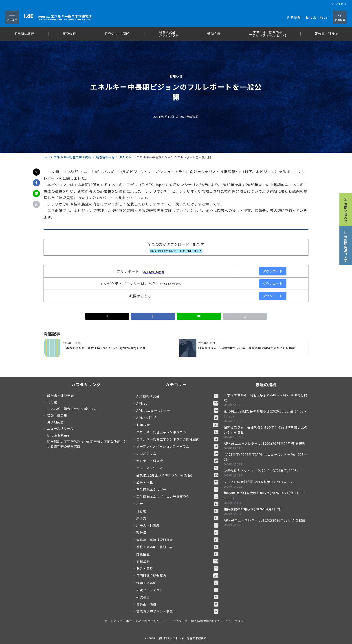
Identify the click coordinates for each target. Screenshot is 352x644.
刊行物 (177, 511)
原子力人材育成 (177, 525)
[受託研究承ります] (346, 244)
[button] (36, 204)
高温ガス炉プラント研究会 (177, 611)
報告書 (177, 533)
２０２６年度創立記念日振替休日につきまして (259, 482)
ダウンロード (273, 271)
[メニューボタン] (12, 17)
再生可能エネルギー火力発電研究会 (177, 497)
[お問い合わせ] (346, 208)
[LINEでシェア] (36, 194)
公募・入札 (177, 482)
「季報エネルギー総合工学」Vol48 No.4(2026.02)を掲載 (265, 398)
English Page (317, 17)
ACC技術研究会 (177, 396)
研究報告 (177, 597)
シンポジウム (177, 454)
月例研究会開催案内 (177, 576)
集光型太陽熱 (177, 604)
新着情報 (294, 17)
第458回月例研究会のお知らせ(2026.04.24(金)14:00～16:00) (265, 495)
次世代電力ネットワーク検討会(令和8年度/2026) (261, 471)
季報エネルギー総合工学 (177, 547)
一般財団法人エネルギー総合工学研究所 (181, 638)
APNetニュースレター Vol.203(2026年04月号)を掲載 (265, 443)
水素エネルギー (177, 583)
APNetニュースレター (177, 410)
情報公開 (177, 561)
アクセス (339, 4)
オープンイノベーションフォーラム (177, 446)
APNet (177, 403)
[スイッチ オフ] (340, 17)
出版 (177, 504)
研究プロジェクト (177, 590)
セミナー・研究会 (177, 461)
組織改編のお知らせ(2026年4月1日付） (254, 509)
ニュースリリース (177, 468)
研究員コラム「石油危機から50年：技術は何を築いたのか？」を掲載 (266, 430)
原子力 (177, 518)
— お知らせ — (176, 76)
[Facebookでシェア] (36, 183)
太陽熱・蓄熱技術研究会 (177, 540)
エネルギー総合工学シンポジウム (177, 432)
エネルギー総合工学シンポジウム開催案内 (177, 439)
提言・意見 (177, 568)
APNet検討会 (177, 418)
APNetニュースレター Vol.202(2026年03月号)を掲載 (265, 520)
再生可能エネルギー (177, 489)
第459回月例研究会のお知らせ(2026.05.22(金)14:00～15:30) (265, 414)
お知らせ (177, 425)
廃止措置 (177, 554)
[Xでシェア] (36, 172)
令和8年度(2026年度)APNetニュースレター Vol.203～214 (265, 457)
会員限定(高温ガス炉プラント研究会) (177, 475)
